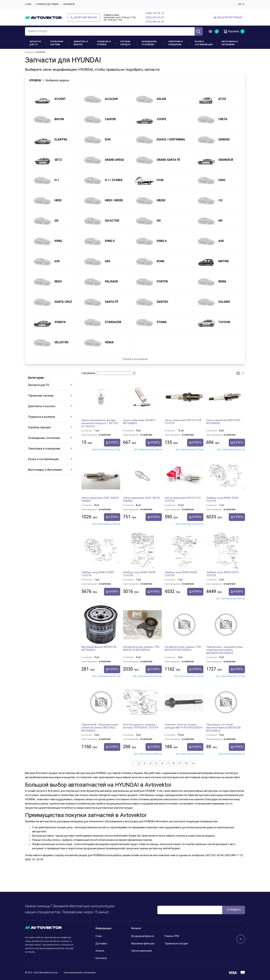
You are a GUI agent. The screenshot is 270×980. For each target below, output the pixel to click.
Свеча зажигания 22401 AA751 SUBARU (142, 499)
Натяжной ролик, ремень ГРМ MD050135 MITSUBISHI (141, 649)
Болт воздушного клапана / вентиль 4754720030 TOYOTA (141, 726)
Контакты (69, 4)
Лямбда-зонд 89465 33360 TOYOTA (222, 499)
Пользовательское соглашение (80, 973)
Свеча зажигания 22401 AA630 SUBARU (100, 499)
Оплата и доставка (47, 4)
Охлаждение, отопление (149, 43)
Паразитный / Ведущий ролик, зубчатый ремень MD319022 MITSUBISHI (100, 728)
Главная (29, 52)
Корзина (231, 31)
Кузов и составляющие (204, 43)
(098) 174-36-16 (155, 13)
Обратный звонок (84, 18)
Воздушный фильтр (143, 936)
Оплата (100, 951)
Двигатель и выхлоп (81, 43)
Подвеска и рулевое (104, 43)
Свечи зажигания (142, 951)
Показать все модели (135, 359)
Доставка (101, 943)
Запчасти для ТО (35, 43)
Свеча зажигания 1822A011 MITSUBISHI (140, 422)
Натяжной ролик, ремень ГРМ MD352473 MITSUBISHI (183, 649)
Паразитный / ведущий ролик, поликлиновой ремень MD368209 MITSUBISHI (225, 650)
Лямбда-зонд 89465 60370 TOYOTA (222, 574)
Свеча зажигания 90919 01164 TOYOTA (183, 422)
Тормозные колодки (176, 943)
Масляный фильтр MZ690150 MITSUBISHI (99, 649)
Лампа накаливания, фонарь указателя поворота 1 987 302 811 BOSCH (100, 423)
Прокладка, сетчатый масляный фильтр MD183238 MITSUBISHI (223, 728)
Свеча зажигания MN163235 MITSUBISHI (223, 422)
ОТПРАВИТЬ (234, 910)
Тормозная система (57, 43)
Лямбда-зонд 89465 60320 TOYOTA (181, 574)
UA (240, 4)
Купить (112, 443)
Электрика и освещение (176, 43)
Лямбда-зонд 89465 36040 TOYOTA (139, 574)
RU (244, 4)
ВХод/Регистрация (228, 18)
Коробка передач (125, 43)
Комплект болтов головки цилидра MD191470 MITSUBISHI (184, 726)
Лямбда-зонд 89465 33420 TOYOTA (98, 574)
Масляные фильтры (143, 943)
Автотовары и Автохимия (230, 43)
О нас (28, 4)
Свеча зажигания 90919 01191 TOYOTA (183, 499)
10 (186, 763)
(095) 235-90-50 (155, 17)
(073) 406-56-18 (155, 22)
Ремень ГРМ (172, 936)
